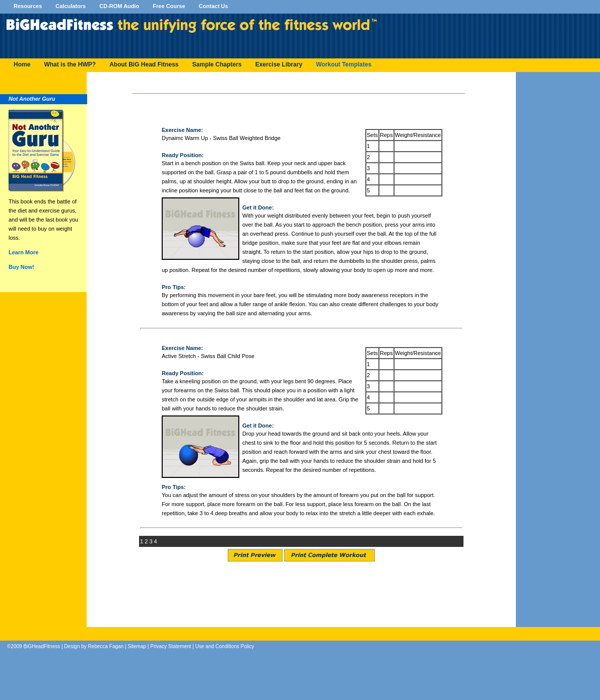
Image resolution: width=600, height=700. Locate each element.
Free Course (170, 6)
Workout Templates (344, 64)
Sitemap (137, 646)
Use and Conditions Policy (225, 646)
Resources (28, 6)
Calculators (71, 6)
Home (22, 64)
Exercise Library (279, 64)
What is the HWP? (70, 64)
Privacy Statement (171, 646)
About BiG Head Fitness (144, 64)
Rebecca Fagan (106, 646)
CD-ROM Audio (120, 6)
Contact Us (214, 6)
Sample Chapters (217, 64)
